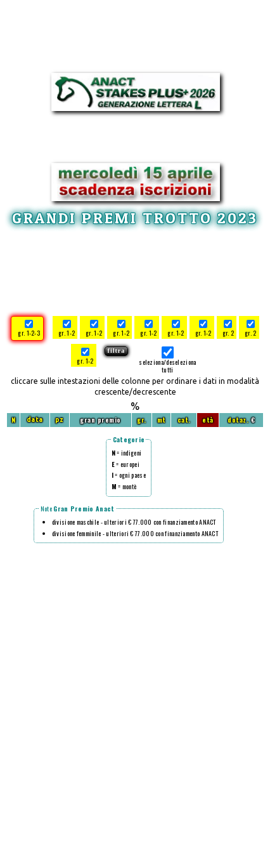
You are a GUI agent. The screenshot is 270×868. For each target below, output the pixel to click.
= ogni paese (129, 475)
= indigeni (127, 453)
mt (162, 420)
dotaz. (238, 420)
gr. (142, 420)
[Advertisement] (135, 269)
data (35, 420)
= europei (125, 464)
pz (60, 420)
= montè (124, 486)
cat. (184, 420)
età (208, 420)
